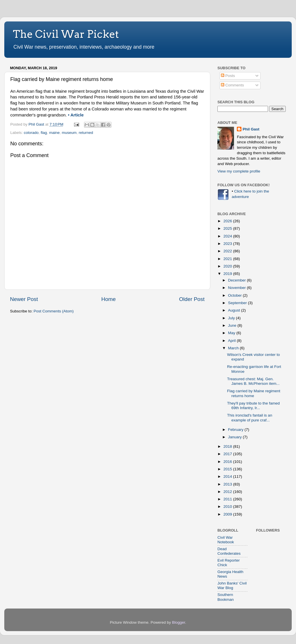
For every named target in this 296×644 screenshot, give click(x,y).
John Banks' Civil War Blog (232, 585)
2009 (228, 514)
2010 (228, 507)
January (235, 437)
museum (69, 133)
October (235, 295)
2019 (228, 274)
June (233, 325)
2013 (228, 484)
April (232, 341)
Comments (232, 85)
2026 (228, 221)
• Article (76, 115)
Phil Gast (251, 129)
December (237, 280)
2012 (228, 492)
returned (86, 133)
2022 (228, 251)
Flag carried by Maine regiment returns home (254, 393)
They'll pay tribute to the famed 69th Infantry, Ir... (253, 406)
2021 (228, 259)
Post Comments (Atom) (54, 311)
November (237, 288)
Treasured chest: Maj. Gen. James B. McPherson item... (253, 381)
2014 (228, 476)
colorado (31, 133)
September (238, 303)
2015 (228, 469)
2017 (228, 454)
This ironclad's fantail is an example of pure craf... (250, 418)
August (235, 310)
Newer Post (24, 299)
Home (109, 299)
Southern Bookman (226, 597)
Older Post (192, 299)
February (236, 430)
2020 (228, 266)
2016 (228, 462)
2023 (228, 244)
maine (54, 133)
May (232, 333)
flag (44, 133)
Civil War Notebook (226, 540)
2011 (228, 499)
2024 (228, 236)
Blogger (179, 622)
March (234, 348)
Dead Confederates (229, 551)
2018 (228, 446)
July (232, 318)
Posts (228, 76)
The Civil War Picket (66, 34)
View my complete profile (239, 171)
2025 (228, 228)
